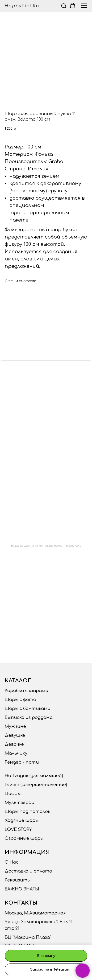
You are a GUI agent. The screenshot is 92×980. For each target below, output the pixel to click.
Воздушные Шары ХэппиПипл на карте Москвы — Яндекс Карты (46, 546)
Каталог (18, 681)
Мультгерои (20, 803)
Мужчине (15, 726)
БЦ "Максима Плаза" (28, 937)
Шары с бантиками (28, 708)
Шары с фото (20, 700)
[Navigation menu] (84, 6)
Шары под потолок (27, 811)
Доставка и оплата (28, 871)
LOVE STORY (18, 829)
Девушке (15, 735)
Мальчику (16, 753)
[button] (64, 6)
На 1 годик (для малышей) (34, 776)
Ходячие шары (22, 820)
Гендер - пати (22, 762)
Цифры (13, 794)
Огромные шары (24, 838)
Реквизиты (18, 880)
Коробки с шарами (27, 691)
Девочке (14, 744)
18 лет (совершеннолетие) (36, 785)
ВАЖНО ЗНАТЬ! (22, 889)
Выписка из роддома (29, 717)
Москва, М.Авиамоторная (35, 913)
